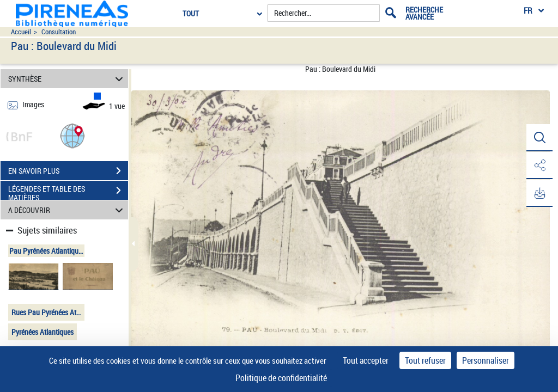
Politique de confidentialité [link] (281, 378)
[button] (72, 135)
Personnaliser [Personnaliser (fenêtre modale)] (486, 360)
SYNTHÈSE (67, 79)
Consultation (59, 32)
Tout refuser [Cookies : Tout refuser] (425, 360)
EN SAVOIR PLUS (68, 171)
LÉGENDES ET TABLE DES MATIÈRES (68, 192)
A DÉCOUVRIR (67, 210)
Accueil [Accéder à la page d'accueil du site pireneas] (21, 32)
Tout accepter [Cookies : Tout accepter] (366, 360)
